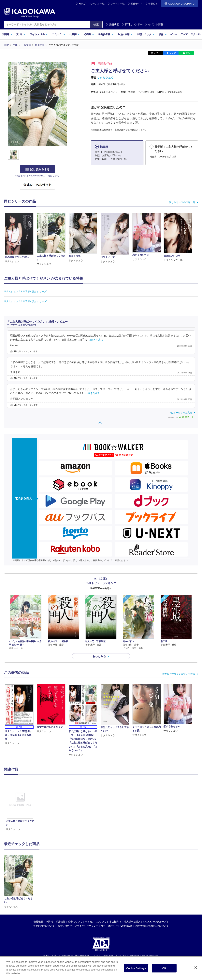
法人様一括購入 (132, 881)
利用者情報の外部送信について (152, 885)
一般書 (74, 34)
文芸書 (7, 34)
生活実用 (125, 34)
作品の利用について (44, 885)
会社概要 (38, 881)
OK (164, 968)
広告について (75, 881)
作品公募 (153, 4)
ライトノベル (39, 34)
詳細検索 (112, 24)
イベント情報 (154, 24)
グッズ (184, 34)
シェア (173, 53)
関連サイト (137, 4)
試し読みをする (37, 169)
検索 (96, 24)
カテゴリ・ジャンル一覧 (92, 4)
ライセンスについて (96, 881)
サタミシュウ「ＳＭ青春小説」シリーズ (25, 292)
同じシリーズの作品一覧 (182, 202)
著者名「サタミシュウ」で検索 (179, 674)
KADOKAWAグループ (155, 881)
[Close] (196, 968)
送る (188, 53)
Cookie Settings (136, 968)
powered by (181, 417)
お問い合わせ (65, 885)
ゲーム (174, 34)
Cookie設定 (127, 885)
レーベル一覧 (118, 4)
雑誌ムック (146, 34)
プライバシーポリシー (86, 885)
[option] (20, 806)
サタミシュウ (105, 78)
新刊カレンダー (132, 24)
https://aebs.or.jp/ (87, 922)
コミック (59, 34)
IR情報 (49, 881)
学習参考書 (106, 34)
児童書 (89, 34)
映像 (163, 34)
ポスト (157, 53)
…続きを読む (95, 340)
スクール (195, 34)
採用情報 (61, 881)
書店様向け (115, 881)
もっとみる (99, 656)
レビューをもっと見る (180, 413)
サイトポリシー (109, 885)
